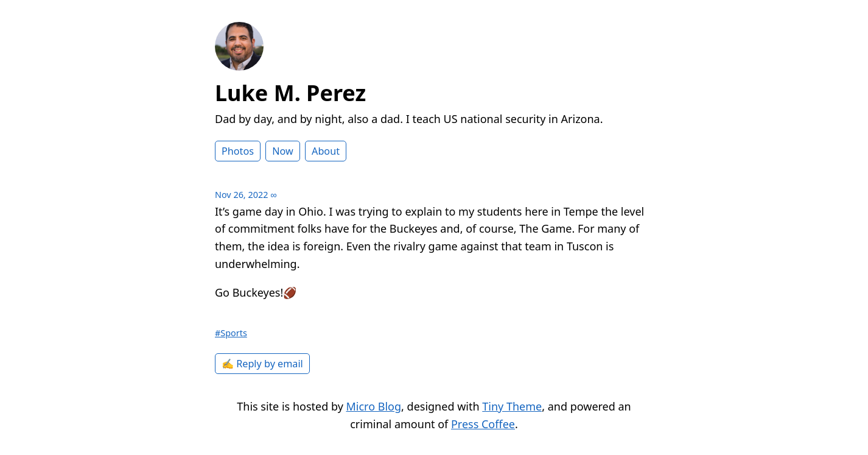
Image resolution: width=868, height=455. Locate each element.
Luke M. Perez (290, 93)
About (326, 151)
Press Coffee (483, 424)
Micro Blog (374, 406)
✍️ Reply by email (262, 364)
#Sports (231, 333)
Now (283, 151)
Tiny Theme (512, 406)
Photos (238, 151)
